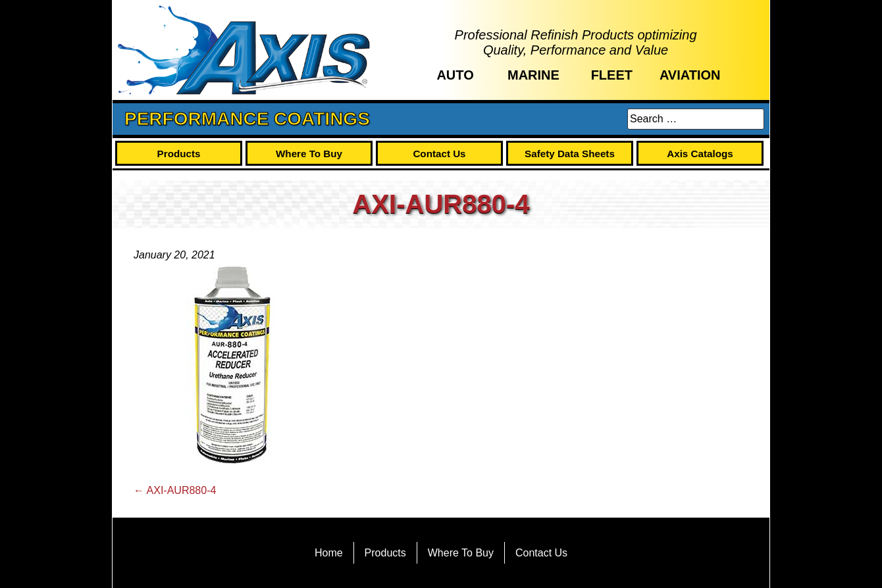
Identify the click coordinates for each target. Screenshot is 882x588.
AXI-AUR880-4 (175, 490)
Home (329, 553)
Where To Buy (309, 154)
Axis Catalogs (700, 154)
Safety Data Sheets (570, 154)
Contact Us (439, 154)
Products (179, 154)
